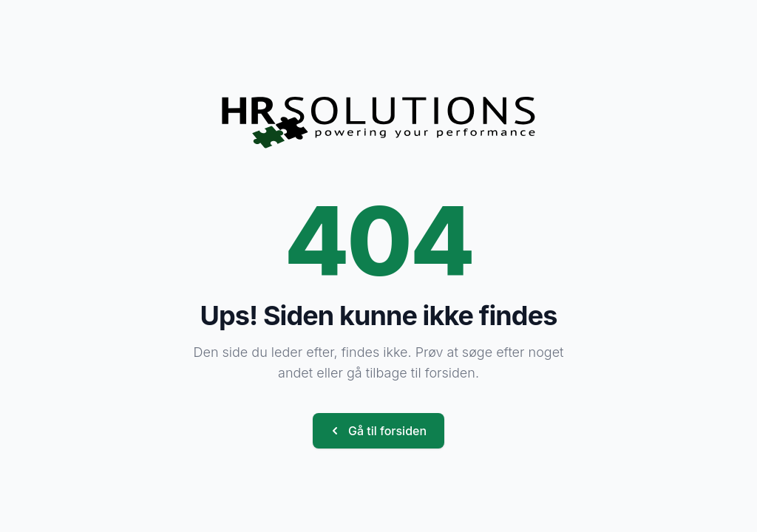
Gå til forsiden (377, 431)
